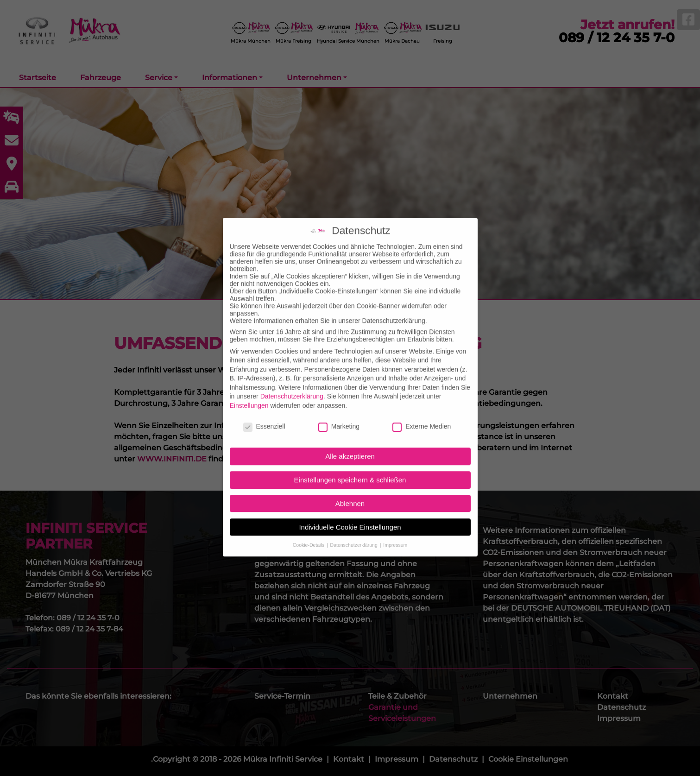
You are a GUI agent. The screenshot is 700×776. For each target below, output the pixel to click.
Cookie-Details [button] (309, 534)
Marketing (339, 416)
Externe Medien (422, 416)
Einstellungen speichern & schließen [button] (350, 469)
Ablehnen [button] (350, 493)
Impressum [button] (395, 534)
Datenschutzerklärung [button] (355, 534)
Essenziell (264, 416)
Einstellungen (249, 395)
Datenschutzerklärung (292, 386)
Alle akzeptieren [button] (350, 446)
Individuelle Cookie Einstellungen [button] (350, 516)
